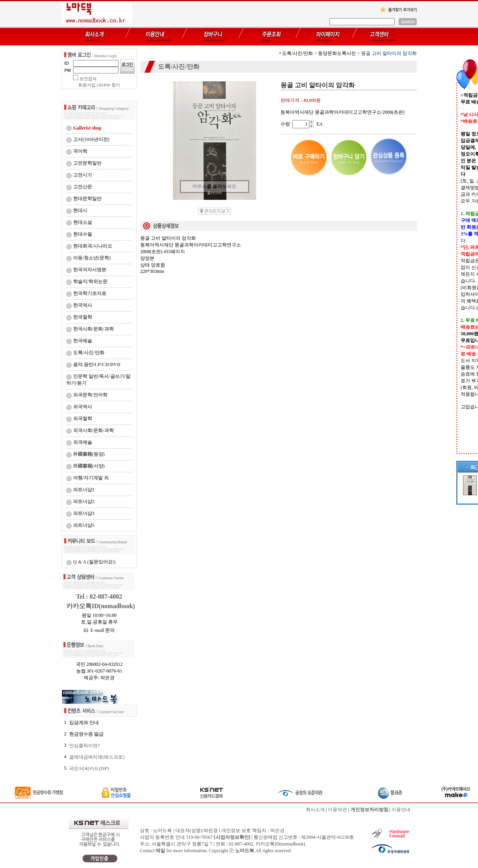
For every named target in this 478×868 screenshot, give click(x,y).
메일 (160, 851)
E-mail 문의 (99, 630)
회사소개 (315, 810)
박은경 (277, 830)
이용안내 (401, 810)
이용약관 (337, 810)
